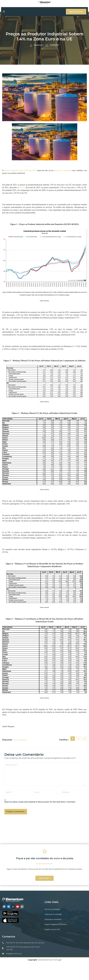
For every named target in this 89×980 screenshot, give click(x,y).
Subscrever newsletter (53, 920)
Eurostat (22, 187)
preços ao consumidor (63, 170)
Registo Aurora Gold (52, 930)
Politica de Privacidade (53, 915)
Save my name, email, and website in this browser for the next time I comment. (40, 802)
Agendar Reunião (76, 12)
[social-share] (73, 739)
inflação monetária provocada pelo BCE (20, 170)
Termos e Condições (52, 910)
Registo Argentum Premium (56, 925)
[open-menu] (4, 12)
